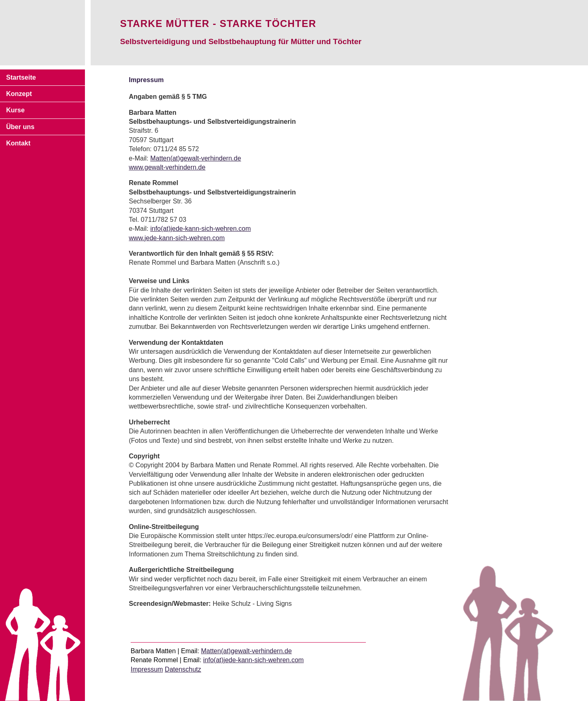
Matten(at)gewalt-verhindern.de (196, 158)
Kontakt (18, 143)
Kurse (15, 110)
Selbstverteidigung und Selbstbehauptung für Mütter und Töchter (241, 41)
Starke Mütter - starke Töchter (218, 23)
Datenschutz (183, 669)
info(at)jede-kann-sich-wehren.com (200, 229)
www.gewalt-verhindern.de (167, 167)
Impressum (147, 669)
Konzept (19, 94)
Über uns (20, 127)
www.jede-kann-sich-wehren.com (177, 238)
